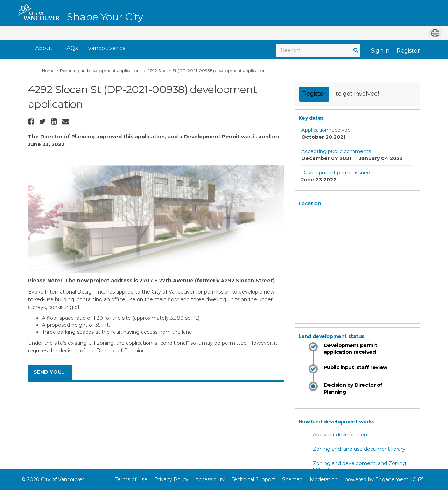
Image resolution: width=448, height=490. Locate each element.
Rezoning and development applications (101, 71)
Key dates (311, 118)
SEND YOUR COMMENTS (53, 372)
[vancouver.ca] (107, 49)
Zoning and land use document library (359, 449)
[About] (44, 49)
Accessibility (210, 479)
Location (310, 203)
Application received (326, 130)
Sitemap (292, 479)
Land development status (331, 336)
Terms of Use (131, 479)
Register (408, 51)
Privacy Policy (171, 479)
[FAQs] (71, 49)
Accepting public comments (336, 151)
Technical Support (253, 479)
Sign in (380, 51)
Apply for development (341, 435)
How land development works (337, 422)
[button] (32, 122)
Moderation (324, 479)
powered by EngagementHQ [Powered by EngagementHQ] (384, 479)
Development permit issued (336, 173)
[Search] (318, 50)
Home (48, 71)
